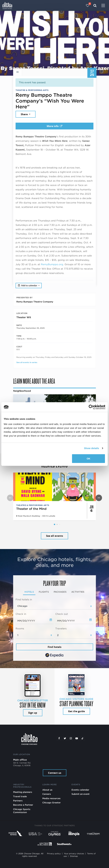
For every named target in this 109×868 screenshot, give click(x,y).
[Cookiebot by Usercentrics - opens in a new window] (91, 407)
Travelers (61, 629)
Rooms (20, 629)
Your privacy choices (74, 854)
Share (25, 114)
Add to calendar (28, 285)
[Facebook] (59, 738)
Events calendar (80, 790)
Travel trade (20, 796)
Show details (92, 448)
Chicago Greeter (51, 803)
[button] (54, 524)
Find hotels (54, 647)
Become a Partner (23, 805)
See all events (54, 536)
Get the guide (76, 711)
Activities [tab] (78, 592)
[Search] (95, 6)
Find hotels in (24, 600)
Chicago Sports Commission (22, 811)
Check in (21, 614)
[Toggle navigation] (103, 6)
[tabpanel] (54, 628)
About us (47, 790)
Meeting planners (23, 792)
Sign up (33, 713)
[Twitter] (65, 738)
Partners (18, 801)
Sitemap (74, 856)
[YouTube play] (77, 738)
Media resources (51, 798)
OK (88, 458)
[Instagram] (71, 738)
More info (54, 126)
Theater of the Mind (31, 509)
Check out (62, 614)
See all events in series (27, 362)
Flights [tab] (44, 592)
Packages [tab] (60, 592)
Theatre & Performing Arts (32, 90)
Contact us (55, 773)
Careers (47, 794)
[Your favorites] (88, 6)
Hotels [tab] (29, 592)
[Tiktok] (82, 738)
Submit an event (81, 794)
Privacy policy (54, 854)
